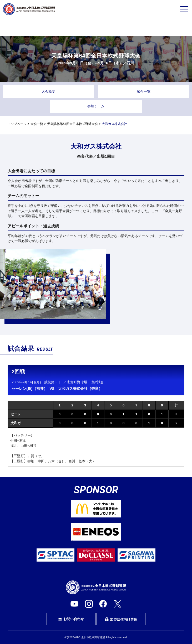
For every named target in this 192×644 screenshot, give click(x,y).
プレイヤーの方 (35, 27)
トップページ (17, 124)
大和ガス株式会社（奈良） (80, 389)
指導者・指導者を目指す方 (157, 27)
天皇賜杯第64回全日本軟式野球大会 (72, 124)
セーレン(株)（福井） (29, 389)
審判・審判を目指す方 (96, 27)
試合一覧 (144, 91)
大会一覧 (37, 124)
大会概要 (48, 91)
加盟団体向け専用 (121, 619)
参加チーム (96, 106)
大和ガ (16, 423)
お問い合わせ (71, 619)
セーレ (16, 414)
